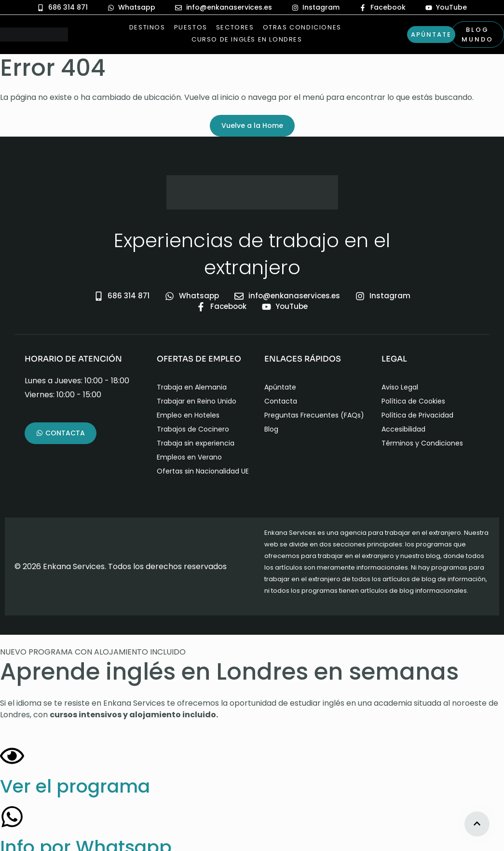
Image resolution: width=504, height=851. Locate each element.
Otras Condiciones (302, 27)
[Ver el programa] (12, 756)
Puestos (191, 27)
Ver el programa (75, 786)
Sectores (235, 27)
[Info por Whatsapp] (12, 817)
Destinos (147, 27)
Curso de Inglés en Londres (240, 39)
